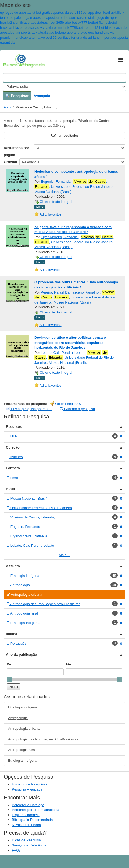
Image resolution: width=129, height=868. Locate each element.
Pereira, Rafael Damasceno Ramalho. (70, 292)
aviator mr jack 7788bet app (68, 28)
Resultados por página (17, 151)
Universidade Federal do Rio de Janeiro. (82, 187)
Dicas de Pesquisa (26, 840)
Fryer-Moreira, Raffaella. (60, 237)
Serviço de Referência (29, 845)
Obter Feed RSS (66, 404)
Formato (13, 468)
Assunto (13, 566)
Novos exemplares (26, 825)
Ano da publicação (21, 654)
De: (10, 664)
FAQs (16, 850)
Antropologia (18, 718)
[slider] (9, 680)
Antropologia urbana (24, 728)
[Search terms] (64, 77)
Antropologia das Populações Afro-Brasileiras (43, 739)
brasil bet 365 (52, 22)
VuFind (11, 60)
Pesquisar (17, 96)
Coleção (13, 447)
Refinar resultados (64, 135)
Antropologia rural (22, 750)
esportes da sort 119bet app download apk (84, 13)
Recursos (14, 427)
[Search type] (64, 87)
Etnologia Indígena (23, 761)
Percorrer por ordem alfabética (35, 810)
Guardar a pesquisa (78, 409)
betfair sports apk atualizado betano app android (48, 32)
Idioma (12, 634)
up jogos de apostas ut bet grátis (25, 13)
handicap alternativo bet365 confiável (43, 38)
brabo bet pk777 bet (78, 22)
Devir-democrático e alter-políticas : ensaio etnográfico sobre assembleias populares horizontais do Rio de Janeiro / (70, 343)
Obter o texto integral (53, 202)
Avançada (42, 96)
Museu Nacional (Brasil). (53, 192)
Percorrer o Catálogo (28, 805)
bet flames (101, 22)
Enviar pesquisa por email (29, 409)
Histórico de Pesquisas (30, 784)
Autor (8, 107)
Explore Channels (26, 815)
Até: (69, 664)
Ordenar (11, 162)
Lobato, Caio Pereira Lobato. (63, 353)
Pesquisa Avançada (27, 789)
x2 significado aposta (25, 22)
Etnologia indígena (23, 707)
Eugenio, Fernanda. (56, 181)
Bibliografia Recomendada (32, 820)
